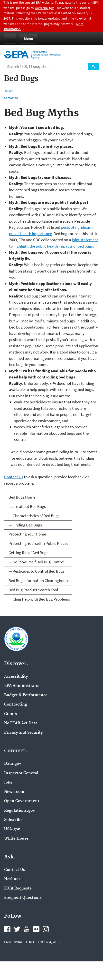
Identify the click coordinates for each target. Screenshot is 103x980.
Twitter (17, 929)
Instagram (46, 929)
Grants (11, 714)
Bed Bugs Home (22, 497)
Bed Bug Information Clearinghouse (39, 581)
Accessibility (16, 677)
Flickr (36, 929)
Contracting (16, 705)
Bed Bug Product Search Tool (33, 590)
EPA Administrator (22, 686)
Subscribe (13, 820)
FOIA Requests (18, 889)
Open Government (22, 801)
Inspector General (21, 773)
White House (16, 839)
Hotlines (12, 879)
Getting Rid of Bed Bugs (28, 553)
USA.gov (12, 829)
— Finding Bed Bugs (25, 525)
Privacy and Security (23, 733)
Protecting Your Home (27, 534)
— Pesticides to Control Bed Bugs (37, 571)
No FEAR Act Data (21, 723)
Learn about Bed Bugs (27, 506)
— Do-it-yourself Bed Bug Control (36, 562)
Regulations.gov (19, 811)
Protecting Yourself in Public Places (38, 543)
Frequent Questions (23, 898)
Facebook (7, 929)
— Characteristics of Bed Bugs (34, 516)
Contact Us (11, 98)
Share (9, 91)
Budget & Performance (26, 695)
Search (94, 67)
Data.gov (13, 764)
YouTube (27, 929)
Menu (28, 38)
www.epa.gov (44, 8)
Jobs (8, 783)
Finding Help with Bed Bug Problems (39, 599)
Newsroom (14, 792)
